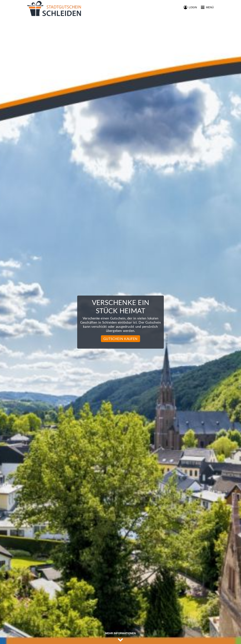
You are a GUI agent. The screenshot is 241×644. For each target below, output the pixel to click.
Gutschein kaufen (120, 339)
